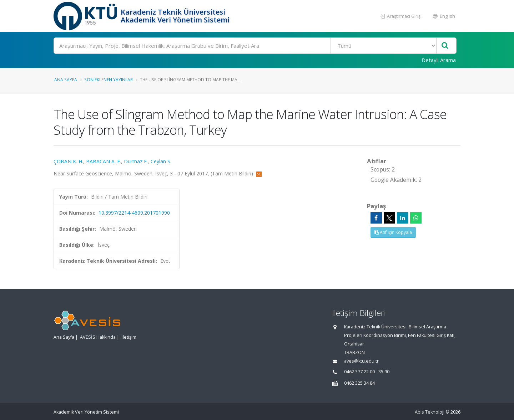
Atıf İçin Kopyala (393, 232)
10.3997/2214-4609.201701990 (134, 213)
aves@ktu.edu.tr (361, 361)
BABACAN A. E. (104, 161)
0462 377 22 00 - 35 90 (367, 372)
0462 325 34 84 (359, 383)
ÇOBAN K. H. (68, 161)
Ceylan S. (161, 161)
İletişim (129, 337)
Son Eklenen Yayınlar (109, 80)
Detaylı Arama (439, 60)
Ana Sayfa (66, 80)
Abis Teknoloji (430, 412)
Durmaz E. (136, 161)
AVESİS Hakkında (98, 337)
